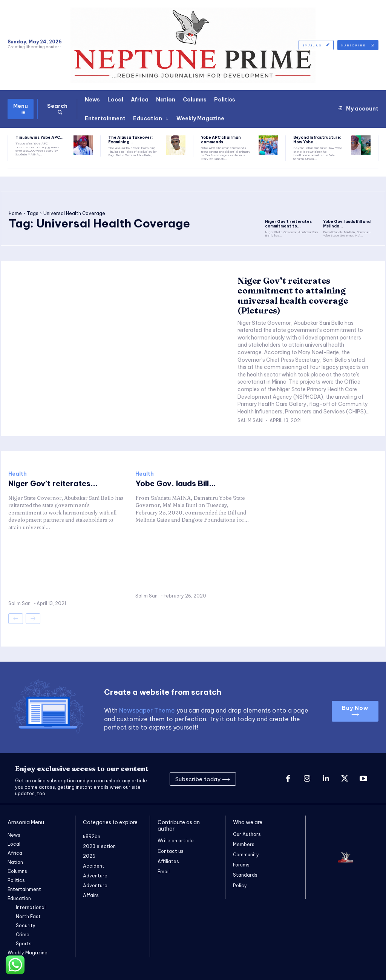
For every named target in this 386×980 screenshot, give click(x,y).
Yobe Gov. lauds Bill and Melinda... (347, 224)
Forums (241, 865)
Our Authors (247, 834)
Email (164, 871)
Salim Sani (250, 420)
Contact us (171, 851)
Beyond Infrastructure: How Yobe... (317, 140)
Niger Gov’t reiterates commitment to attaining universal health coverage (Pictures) (293, 296)
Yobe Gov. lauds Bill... (176, 483)
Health (18, 474)
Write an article (176, 841)
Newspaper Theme (147, 710)
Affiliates (168, 861)
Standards (245, 875)
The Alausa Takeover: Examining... (130, 140)
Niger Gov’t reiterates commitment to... (288, 224)
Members (244, 844)
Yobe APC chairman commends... (221, 140)
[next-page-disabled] (33, 619)
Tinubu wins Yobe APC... (39, 137)
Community (246, 855)
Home (15, 213)
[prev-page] (16, 619)
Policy (240, 886)
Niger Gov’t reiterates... (53, 483)
